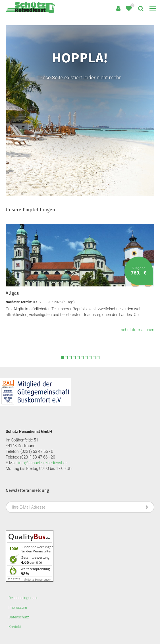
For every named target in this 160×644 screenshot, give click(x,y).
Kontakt (15, 627)
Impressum (18, 607)
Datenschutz (19, 617)
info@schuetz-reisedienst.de (43, 463)
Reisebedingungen (23, 598)
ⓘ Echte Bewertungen (38, 580)
